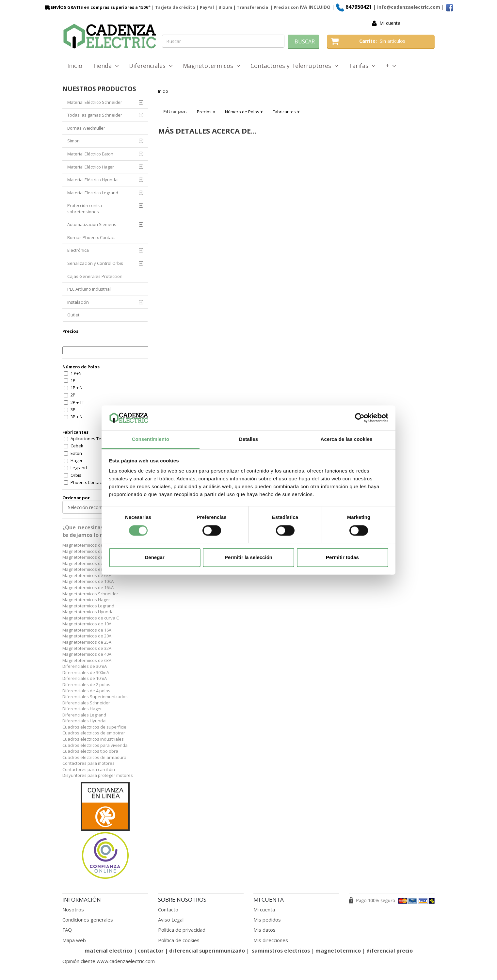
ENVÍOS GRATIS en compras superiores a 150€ (96, 7)
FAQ (67, 930)
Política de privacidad (182, 930)
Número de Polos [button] (244, 112)
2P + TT (77, 402)
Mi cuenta (390, 23)
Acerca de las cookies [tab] (347, 439)
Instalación (78, 302)
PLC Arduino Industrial (89, 289)
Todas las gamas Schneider (95, 115)
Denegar (154, 558)
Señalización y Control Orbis (95, 263)
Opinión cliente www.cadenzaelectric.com (109, 961)
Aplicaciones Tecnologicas (96, 439)
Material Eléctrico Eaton (90, 154)
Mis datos (265, 930)
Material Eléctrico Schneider (95, 102)
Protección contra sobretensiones (85, 209)
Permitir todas (342, 558)
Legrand (79, 468)
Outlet (73, 315)
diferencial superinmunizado (207, 951)
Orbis (76, 475)
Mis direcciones (271, 940)
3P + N (77, 417)
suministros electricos (281, 951)
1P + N (77, 388)
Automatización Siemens (92, 224)
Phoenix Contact (87, 482)
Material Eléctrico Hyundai (93, 180)
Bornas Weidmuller (86, 128)
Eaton (76, 453)
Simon (73, 141)
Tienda (106, 66)
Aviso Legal (171, 920)
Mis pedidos (267, 920)
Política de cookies (179, 940)
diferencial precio (390, 951)
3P (73, 410)
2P (73, 395)
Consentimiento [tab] (151, 439)
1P (73, 380)
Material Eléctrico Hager (91, 167)
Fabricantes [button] (286, 112)
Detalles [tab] (248, 439)
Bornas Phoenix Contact (91, 237)
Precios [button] (206, 112)
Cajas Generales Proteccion (95, 276)
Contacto (168, 909)
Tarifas (362, 66)
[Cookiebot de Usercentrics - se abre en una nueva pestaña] (360, 418)
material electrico (108, 951)
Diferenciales (151, 66)
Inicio (75, 66)
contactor (151, 951)
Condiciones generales (88, 920)
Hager (77, 460)
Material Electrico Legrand (93, 193)
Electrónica (78, 250)
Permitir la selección (248, 558)
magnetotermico (339, 951)
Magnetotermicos (212, 66)
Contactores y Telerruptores (294, 66)
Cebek (77, 446)
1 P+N (76, 373)
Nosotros (73, 909)
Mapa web (74, 940)
